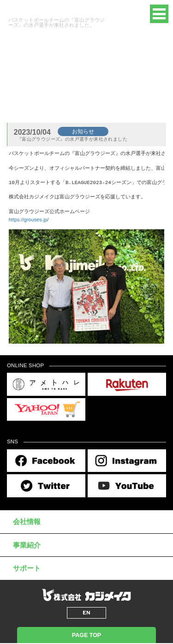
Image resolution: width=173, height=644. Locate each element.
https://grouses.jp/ (29, 220)
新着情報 (54, 96)
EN (134, 14)
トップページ (22, 96)
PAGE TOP (86, 635)
